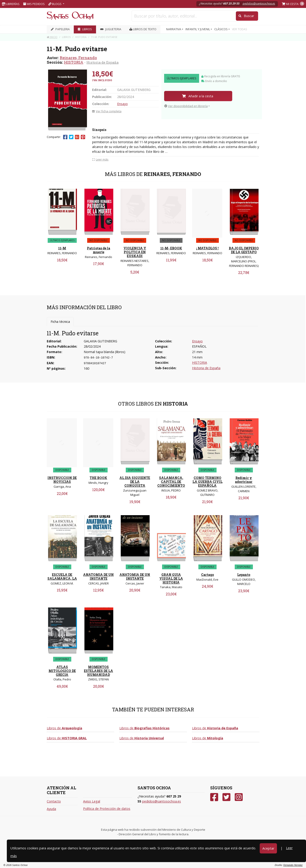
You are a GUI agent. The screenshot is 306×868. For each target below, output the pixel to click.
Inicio (52, 37)
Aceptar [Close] (268, 848)
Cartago (207, 575)
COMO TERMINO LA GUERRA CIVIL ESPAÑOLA (207, 482)
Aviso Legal (92, 801)
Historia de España (102, 62)
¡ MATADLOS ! (207, 248)
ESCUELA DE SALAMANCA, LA (62, 577)
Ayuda (51, 809)
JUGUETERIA (111, 29)
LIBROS (85, 29)
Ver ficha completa (107, 111)
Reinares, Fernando (78, 58)
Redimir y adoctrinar (244, 480)
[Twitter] (226, 797)
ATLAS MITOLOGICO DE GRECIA (62, 671)
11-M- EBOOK (171, 248)
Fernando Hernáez (293, 865)
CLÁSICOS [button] (221, 29)
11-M (62, 248)
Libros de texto (143, 29)
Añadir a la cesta (198, 96)
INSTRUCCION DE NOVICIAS (62, 480)
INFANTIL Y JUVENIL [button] (198, 29)
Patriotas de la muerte (99, 250)
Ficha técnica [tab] (60, 322)
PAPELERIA (60, 29)
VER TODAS (240, 29)
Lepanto (244, 575)
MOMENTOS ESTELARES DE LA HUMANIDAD (99, 671)
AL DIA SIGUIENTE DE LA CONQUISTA (135, 482)
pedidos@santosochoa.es (259, 3)
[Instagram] (239, 797)
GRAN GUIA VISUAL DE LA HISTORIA (171, 578)
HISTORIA (74, 62)
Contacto (54, 801)
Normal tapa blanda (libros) (105, 352)
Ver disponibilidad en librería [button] (186, 106)
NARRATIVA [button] (174, 29)
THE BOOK (98, 478)
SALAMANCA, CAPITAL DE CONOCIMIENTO (171, 482)
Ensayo (122, 104)
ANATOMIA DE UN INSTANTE (98, 577)
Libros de (64, 728)
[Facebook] (214, 797)
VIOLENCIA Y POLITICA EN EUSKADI (135, 252)
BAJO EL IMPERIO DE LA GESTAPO (244, 250)
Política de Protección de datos (107, 809)
